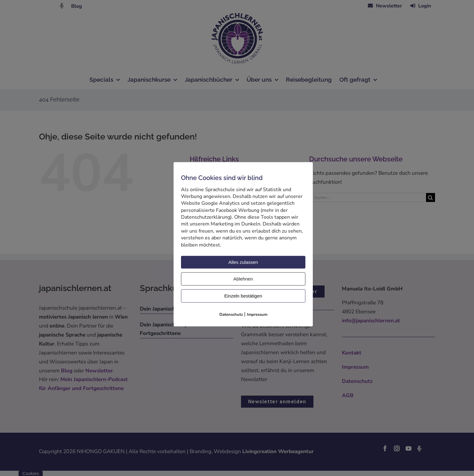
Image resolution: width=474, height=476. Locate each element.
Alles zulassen (243, 262)
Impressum (257, 315)
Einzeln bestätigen (243, 296)
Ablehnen (243, 279)
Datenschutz (231, 315)
